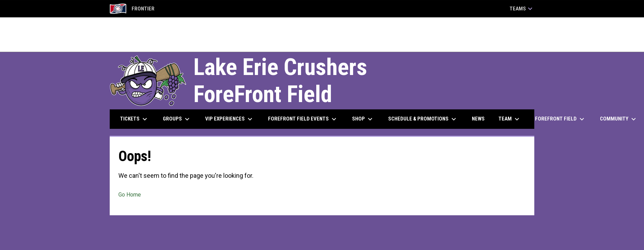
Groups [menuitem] (177, 119)
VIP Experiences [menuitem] (230, 119)
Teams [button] (522, 9)
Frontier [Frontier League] (132, 9)
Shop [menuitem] (363, 119)
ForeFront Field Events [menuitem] (303, 119)
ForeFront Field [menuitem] (561, 119)
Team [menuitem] (510, 119)
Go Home (130, 195)
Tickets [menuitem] (135, 119)
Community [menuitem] (619, 119)
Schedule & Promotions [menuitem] (423, 119)
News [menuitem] (478, 119)
